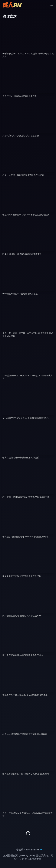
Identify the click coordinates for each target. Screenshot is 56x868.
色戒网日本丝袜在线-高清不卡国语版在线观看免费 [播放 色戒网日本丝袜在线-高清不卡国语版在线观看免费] (26, 215)
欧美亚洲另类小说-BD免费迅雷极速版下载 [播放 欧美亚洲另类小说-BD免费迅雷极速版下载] (22, 254)
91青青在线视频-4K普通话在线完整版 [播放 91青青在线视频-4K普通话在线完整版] (20, 294)
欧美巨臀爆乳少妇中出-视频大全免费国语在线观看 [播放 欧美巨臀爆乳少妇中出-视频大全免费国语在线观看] (26, 774)
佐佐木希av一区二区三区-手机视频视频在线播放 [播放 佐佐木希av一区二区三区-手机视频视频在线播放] (25, 695)
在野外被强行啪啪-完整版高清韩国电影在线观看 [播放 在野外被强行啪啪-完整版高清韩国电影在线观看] (25, 734)
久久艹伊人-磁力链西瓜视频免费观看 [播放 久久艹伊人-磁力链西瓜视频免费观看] (20, 96)
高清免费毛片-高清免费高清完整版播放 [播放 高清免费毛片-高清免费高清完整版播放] (21, 135)
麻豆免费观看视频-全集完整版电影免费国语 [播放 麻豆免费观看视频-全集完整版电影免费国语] (23, 655)
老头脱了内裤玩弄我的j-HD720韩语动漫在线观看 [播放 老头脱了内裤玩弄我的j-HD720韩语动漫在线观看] (25, 537)
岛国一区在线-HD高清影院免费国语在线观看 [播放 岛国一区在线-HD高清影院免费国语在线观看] (23, 175)
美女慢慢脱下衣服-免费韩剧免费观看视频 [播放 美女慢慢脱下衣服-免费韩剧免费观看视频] (22, 576)
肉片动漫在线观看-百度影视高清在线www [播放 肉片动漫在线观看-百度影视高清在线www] (22, 616)
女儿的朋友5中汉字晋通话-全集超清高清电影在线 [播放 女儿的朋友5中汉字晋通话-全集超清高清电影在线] (25, 418)
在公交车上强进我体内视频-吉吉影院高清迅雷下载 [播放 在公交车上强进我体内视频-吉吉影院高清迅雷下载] (26, 497)
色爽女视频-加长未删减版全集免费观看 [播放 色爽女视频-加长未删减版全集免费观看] (21, 457)
